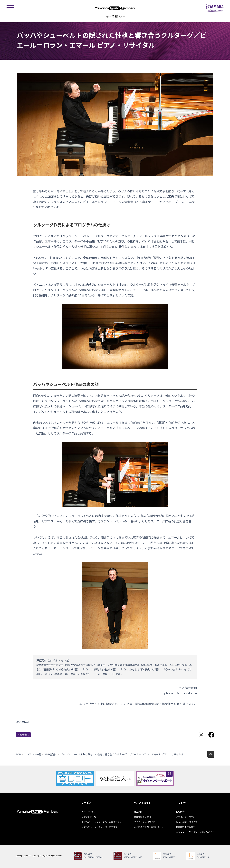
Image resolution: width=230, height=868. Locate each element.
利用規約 (180, 812)
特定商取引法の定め (186, 827)
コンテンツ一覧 (33, 754)
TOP (18, 754)
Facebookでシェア (211, 735)
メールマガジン (89, 812)
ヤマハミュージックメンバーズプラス (99, 827)
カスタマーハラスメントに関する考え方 (195, 832)
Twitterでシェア (201, 735)
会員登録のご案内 (142, 817)
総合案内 (138, 812)
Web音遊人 (23, 735)
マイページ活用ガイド (144, 822)
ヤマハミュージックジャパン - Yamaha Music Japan (214, 8)
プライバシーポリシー (187, 817)
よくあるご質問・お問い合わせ (149, 827)
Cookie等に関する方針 (187, 822)
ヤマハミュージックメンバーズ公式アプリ (101, 822)
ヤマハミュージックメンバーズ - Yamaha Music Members (115, 8)
